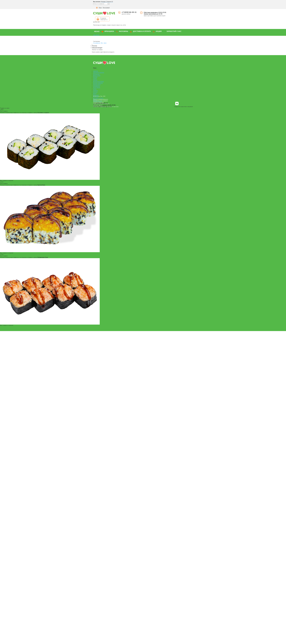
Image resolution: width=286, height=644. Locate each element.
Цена (105, 43)
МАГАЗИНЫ (124, 31)
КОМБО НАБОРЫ (98, 83)
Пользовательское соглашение (100, 101)
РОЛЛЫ (95, 77)
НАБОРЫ (96, 71)
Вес (102, 43)
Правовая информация (98, 102)
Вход (100, 8)
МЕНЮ (97, 32)
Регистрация (106, 8)
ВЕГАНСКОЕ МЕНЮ (99, 82)
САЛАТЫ (95, 91)
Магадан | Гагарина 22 (107, 2)
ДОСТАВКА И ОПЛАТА (142, 31)
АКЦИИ (159, 31)
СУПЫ (95, 89)
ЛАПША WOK (97, 85)
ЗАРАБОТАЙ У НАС (174, 31)
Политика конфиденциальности (101, 99)
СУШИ (95, 79)
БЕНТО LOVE (97, 76)
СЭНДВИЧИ (96, 86)
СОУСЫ (95, 92)
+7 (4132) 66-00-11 (129, 12)
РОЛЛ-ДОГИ (97, 88)
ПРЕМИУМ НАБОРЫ (99, 73)
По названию (97, 43)
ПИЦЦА (95, 80)
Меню (95, 94)
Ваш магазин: (97, 2)
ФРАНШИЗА (109, 31)
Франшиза (96, 95)
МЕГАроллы (96, 74)
